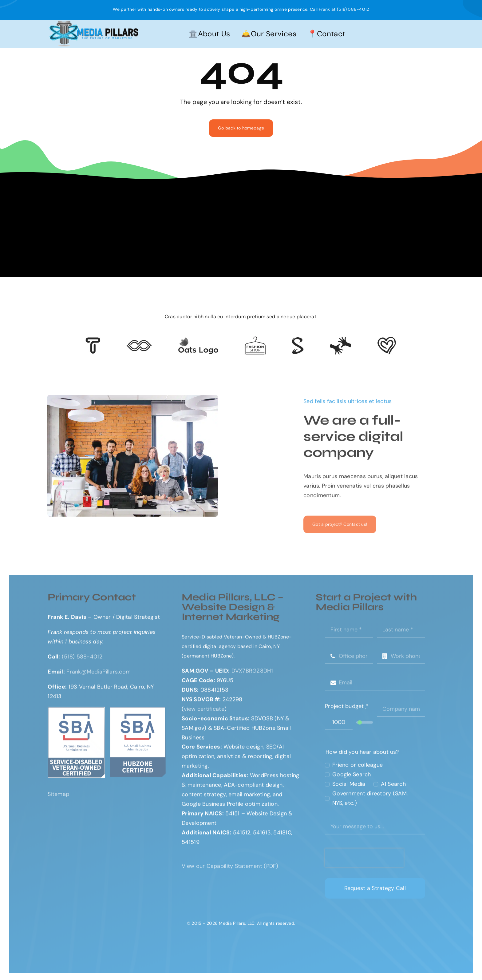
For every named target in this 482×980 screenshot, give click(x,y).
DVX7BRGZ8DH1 (252, 674)
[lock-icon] (298, 340)
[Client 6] (93, 340)
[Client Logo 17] (198, 340)
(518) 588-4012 (353, 9)
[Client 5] (139, 343)
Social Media (349, 787)
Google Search (352, 778)
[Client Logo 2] (387, 339)
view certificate (204, 712)
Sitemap (58, 797)
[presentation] (364, 861)
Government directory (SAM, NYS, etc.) (370, 801)
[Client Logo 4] (255, 339)
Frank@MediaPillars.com (99, 675)
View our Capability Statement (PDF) (230, 869)
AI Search (393, 787)
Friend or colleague (358, 768)
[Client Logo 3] (340, 339)
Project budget (347, 709)
